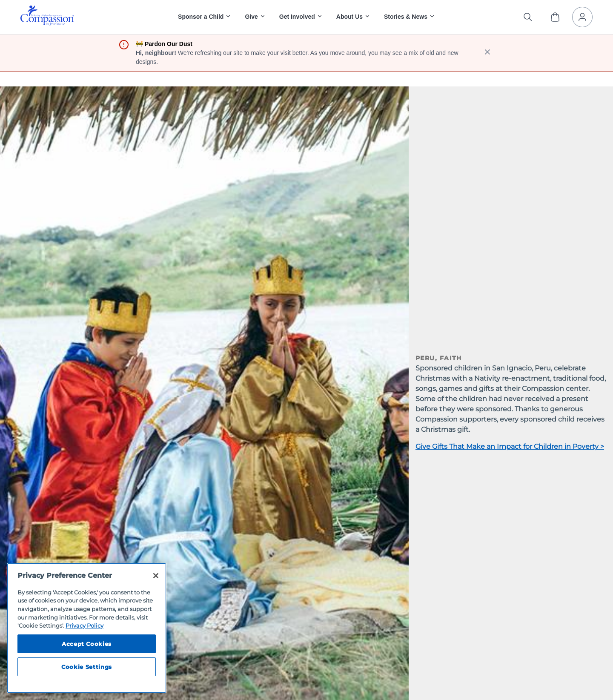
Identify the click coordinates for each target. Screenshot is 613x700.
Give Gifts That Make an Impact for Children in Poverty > (510, 446)
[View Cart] (555, 17)
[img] (47, 16)
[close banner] (487, 53)
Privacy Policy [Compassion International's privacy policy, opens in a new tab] (85, 625)
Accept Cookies (87, 644)
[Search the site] (528, 17)
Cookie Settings (87, 667)
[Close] (156, 576)
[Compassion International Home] (47, 24)
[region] (87, 628)
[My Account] (582, 17)
